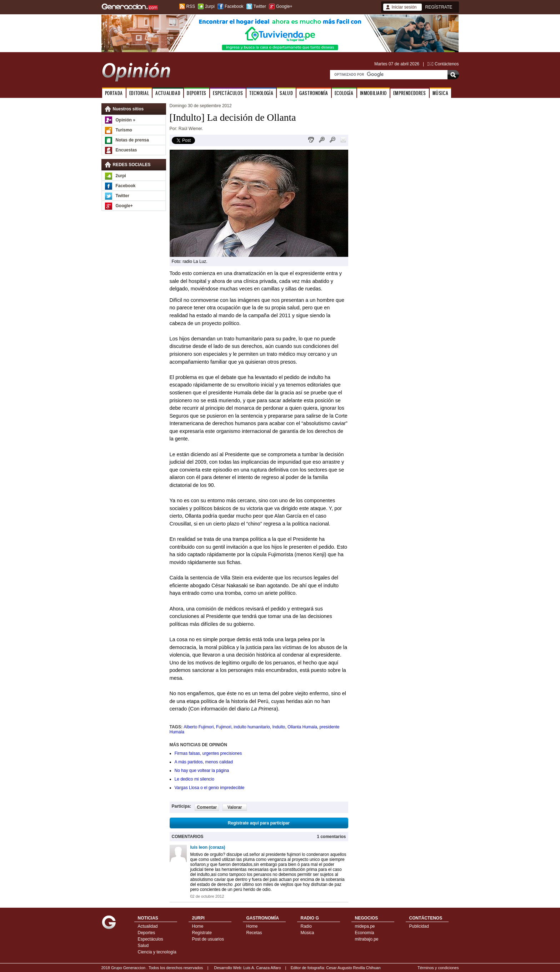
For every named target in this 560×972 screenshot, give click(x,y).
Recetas (254, 933)
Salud (143, 946)
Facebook (234, 6)
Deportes (147, 933)
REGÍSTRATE (439, 7)
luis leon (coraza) (208, 847)
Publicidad (419, 926)
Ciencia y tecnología (157, 952)
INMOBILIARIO (373, 93)
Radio (306, 926)
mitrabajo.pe (367, 939)
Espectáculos (151, 939)
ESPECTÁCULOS (228, 93)
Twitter (260, 6)
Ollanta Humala (302, 727)
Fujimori (224, 727)
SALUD (286, 93)
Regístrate (202, 933)
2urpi (210, 6)
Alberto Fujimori (199, 727)
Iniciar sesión (404, 7)
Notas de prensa (132, 140)
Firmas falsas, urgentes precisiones (208, 753)
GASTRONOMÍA (314, 93)
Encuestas (126, 150)
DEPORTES (197, 93)
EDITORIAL (139, 93)
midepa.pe (365, 926)
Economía (365, 933)
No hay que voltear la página (202, 771)
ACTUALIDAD (168, 93)
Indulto (279, 727)
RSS (191, 6)
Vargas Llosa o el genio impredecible (210, 788)
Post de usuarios (208, 939)
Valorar (235, 807)
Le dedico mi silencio (194, 779)
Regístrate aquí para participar (259, 823)
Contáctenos (447, 64)
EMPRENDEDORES (410, 93)
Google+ (284, 6)
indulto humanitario (252, 727)
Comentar (207, 807)
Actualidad (148, 926)
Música (307, 933)
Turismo (124, 130)
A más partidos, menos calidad (204, 762)
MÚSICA (441, 93)
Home (198, 926)
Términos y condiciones (438, 968)
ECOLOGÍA (344, 93)
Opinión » (126, 120)
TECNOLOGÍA (261, 93)
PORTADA (114, 93)
